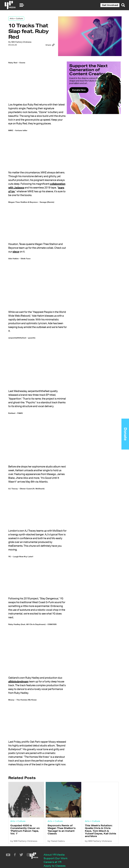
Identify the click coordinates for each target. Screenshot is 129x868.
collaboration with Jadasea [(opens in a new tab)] (42, 187)
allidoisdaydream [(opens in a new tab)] (28, 660)
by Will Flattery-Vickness (28, 827)
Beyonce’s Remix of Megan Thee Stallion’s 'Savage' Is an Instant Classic (64, 815)
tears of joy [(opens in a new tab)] (53, 191)
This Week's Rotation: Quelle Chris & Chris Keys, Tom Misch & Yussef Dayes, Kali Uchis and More (99, 816)
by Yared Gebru (59, 827)
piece (40, 250)
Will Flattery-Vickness (26, 53)
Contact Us (29, 856)
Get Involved (110, 5)
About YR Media (32, 841)
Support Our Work (33, 845)
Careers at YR (30, 849)
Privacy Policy (30, 860)
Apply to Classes (32, 852)
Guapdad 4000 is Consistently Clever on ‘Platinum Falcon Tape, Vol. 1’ (27, 815)
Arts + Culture (21, 20)
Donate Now (86, 103)
